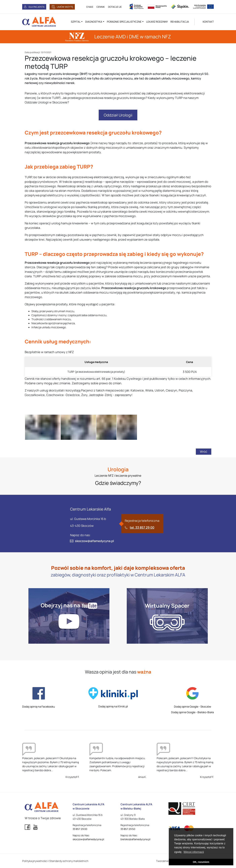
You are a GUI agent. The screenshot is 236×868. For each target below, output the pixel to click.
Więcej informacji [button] (194, 852)
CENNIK (101, 7)
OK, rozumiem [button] (201, 862)
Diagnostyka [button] (94, 22)
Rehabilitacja (180, 22)
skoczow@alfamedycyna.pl (94, 541)
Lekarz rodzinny (157, 22)
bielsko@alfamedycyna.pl (135, 839)
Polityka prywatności (35, 861)
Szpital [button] (76, 22)
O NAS (90, 7)
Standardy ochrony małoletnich (69, 861)
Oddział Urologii (118, 115)
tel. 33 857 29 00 (142, 527)
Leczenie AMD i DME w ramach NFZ (118, 37)
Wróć (204, 452)
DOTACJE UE (115, 7)
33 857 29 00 (80, 829)
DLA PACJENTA (37, 7)
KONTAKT (208, 22)
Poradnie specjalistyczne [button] (124, 22)
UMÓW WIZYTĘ (65, 7)
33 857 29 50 (128, 829)
